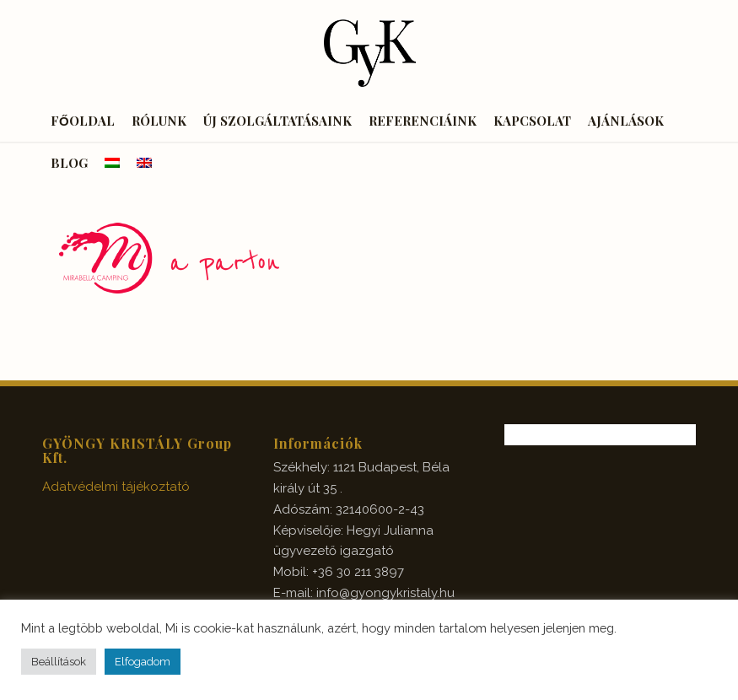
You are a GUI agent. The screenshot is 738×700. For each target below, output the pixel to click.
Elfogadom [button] (143, 662)
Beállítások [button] (59, 662)
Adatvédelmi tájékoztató (116, 487)
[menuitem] (83, 121)
